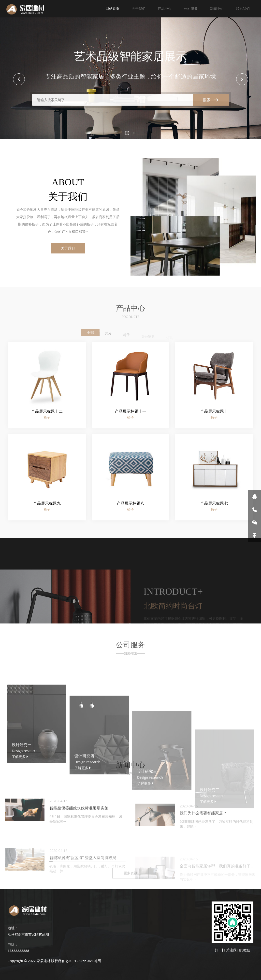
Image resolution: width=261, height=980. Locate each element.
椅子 (127, 338)
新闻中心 (217, 8)
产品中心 (165, 8)
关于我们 (139, 8)
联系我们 (243, 8)
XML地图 (94, 961)
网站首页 (113, 8)
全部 (90, 335)
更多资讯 (130, 878)
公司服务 (191, 8)
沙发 (108, 337)
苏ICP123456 (76, 961)
